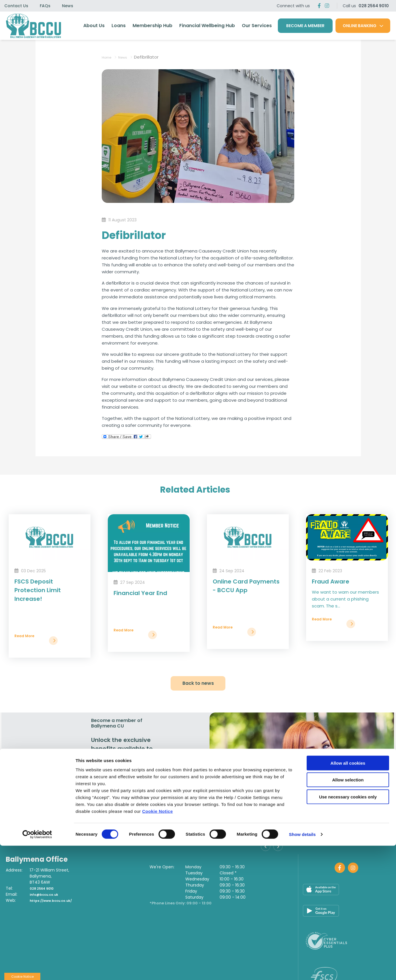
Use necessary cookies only (348, 931)
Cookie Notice (158, 945)
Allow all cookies (348, 897)
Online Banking (360, 26)
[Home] (32, 26)
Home (108, 57)
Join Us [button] (110, 821)
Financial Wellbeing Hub (207, 26)
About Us (94, 26)
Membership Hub (152, 26)
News (68, 6)
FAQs (45, 6)
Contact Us (16, 6)
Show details (302, 969)
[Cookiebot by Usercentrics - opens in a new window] (37, 969)
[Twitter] (327, 6)
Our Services (257, 26)
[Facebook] (319, 6)
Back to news (198, 683)
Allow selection (348, 914)
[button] (267, 849)
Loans (119, 26)
